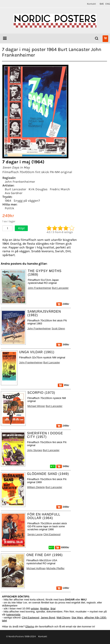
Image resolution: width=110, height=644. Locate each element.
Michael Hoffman (36, 568)
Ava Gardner (14, 193)
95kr (63, 385)
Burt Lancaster (15, 189)
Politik (9, 208)
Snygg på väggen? (27, 201)
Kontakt (91, 4)
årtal (53, 609)
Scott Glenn (58, 328)
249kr (63, 304)
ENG (108, 4)
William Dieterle (36, 487)
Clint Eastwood (52, 534)
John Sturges (34, 450)
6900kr (62, 547)
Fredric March (60, 189)
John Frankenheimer (20, 182)
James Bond (48, 618)
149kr (63, 588)
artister (35, 609)
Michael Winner (36, 406)
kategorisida (13, 615)
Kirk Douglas (38, 189)
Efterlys (30, 627)
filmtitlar (45, 609)
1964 (8, 201)
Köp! (21, 228)
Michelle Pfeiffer (55, 568)
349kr (63, 344)
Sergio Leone (35, 534)
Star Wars (77, 618)
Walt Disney (63, 618)
